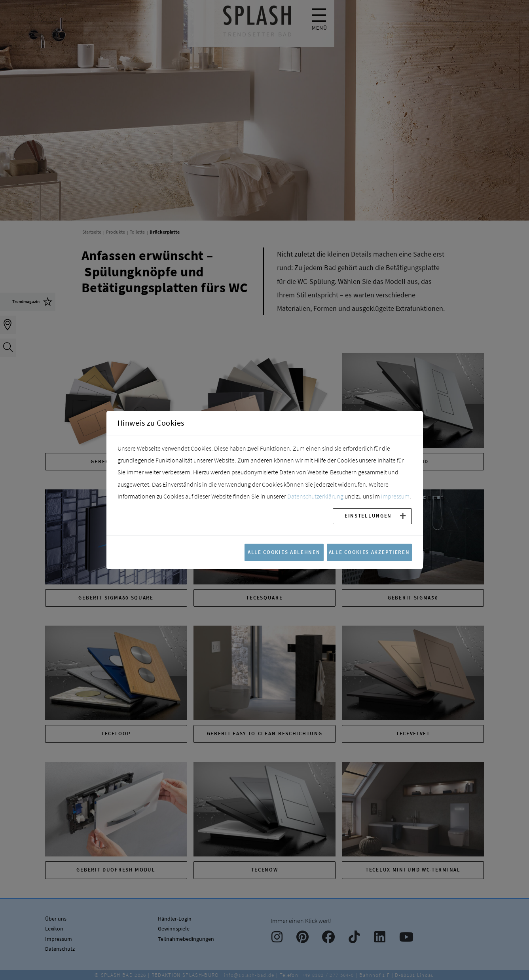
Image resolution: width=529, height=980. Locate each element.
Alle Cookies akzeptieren (369, 552)
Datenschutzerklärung (315, 496)
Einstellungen (368, 516)
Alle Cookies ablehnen (284, 552)
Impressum (395, 496)
